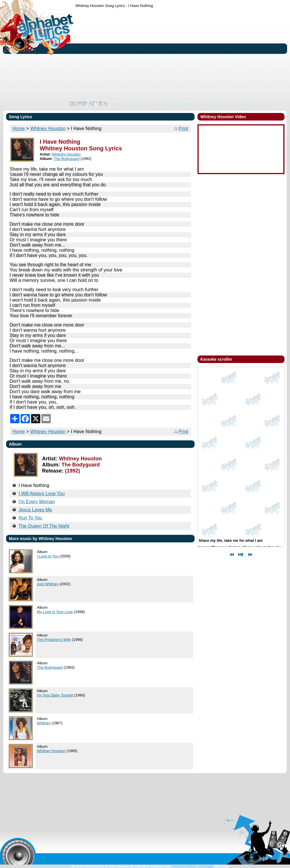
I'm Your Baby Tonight (55, 695)
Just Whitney (48, 584)
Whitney (44, 723)
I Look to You (48, 556)
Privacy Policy (184, 866)
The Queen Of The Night (44, 526)
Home (19, 128)
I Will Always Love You (42, 494)
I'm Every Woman (37, 502)
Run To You (30, 518)
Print (183, 128)
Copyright (205, 866)
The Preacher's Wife (54, 640)
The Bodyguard (67, 159)
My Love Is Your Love (55, 612)
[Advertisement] (159, 54)
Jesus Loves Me (35, 510)
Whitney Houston (48, 128)
